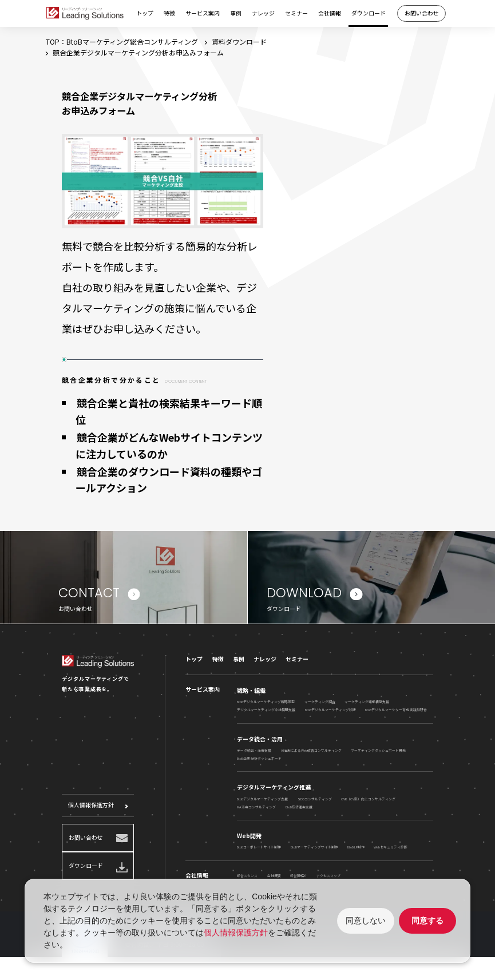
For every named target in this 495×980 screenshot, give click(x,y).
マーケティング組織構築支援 (367, 706)
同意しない (366, 921)
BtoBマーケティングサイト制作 (314, 851)
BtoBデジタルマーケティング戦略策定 (266, 706)
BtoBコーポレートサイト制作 (259, 851)
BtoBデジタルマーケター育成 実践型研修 (396, 714)
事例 (236, 13)
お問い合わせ (422, 13)
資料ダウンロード (239, 41)
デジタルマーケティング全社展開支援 (266, 714)
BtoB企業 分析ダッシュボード (259, 762)
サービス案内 (203, 13)
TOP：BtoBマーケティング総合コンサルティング (122, 41)
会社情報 (330, 13)
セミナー (296, 13)
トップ (145, 13)
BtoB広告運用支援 (299, 810)
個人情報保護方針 (91, 809)
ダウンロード (369, 13)
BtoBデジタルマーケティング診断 (330, 714)
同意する (427, 921)
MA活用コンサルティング (256, 810)
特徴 (169, 13)
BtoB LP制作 (356, 851)
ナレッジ (263, 13)
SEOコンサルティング (315, 802)
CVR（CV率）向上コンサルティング (368, 802)
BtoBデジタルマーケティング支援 (262, 802)
